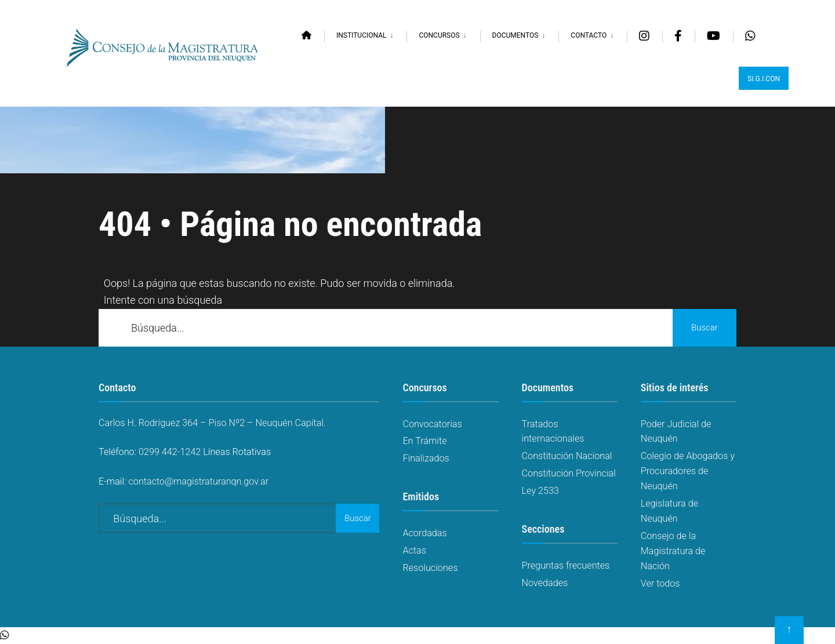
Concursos (439, 35)
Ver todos (660, 583)
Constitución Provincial (569, 473)
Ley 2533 (540, 491)
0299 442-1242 (170, 452)
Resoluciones (430, 568)
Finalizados (426, 458)
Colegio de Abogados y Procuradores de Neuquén (688, 471)
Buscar (705, 328)
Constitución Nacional (567, 456)
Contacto (589, 35)
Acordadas (424, 533)
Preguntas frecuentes (566, 565)
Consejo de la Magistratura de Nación (673, 551)
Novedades (545, 583)
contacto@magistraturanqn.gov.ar (199, 481)
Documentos (515, 35)
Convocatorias (432, 424)
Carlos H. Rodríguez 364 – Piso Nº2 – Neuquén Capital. (212, 423)
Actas (414, 550)
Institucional (361, 35)
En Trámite (424, 441)
